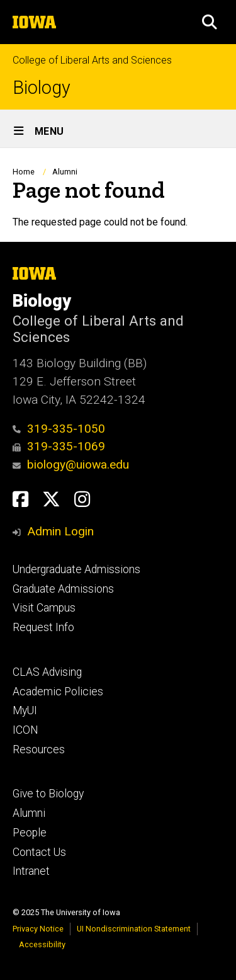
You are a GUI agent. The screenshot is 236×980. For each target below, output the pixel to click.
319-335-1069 (59, 446)
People (30, 833)
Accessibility (42, 944)
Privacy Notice (38, 929)
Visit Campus (44, 608)
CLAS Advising (47, 672)
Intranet (31, 871)
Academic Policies (58, 692)
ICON (25, 730)
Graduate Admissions (63, 589)
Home (24, 172)
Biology (42, 88)
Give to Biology (48, 794)
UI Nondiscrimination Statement (134, 929)
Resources (39, 749)
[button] (210, 22)
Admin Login (60, 531)
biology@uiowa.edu (71, 464)
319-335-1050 (59, 429)
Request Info (43, 627)
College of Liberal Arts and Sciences (92, 60)
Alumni (65, 172)
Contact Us (39, 852)
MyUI (25, 710)
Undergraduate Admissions (76, 569)
